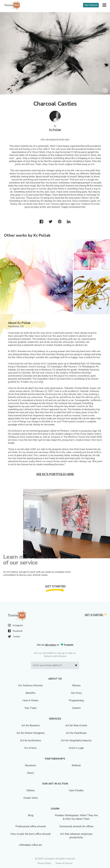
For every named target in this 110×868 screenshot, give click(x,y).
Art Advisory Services (31, 685)
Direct (31, 773)
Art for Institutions (31, 740)
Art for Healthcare (76, 733)
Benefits (31, 693)
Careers (76, 708)
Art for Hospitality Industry (76, 740)
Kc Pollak (55, 130)
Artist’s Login (76, 748)
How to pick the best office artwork (31, 834)
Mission (76, 685)
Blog (31, 815)
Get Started (91, 5)
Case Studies (76, 790)
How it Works (31, 700)
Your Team (31, 708)
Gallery (31, 790)
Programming (76, 700)
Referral (76, 765)
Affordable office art (31, 845)
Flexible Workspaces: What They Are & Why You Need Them (76, 817)
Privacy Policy (44, 863)
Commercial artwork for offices (76, 826)
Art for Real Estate (76, 725)
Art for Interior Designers (31, 733)
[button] (104, 5)
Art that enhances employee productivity (76, 836)
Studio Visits (31, 798)
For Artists (31, 748)
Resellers (31, 765)
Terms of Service (64, 863)
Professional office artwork (31, 826)
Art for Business (31, 725)
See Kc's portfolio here (55, 474)
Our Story (76, 693)
